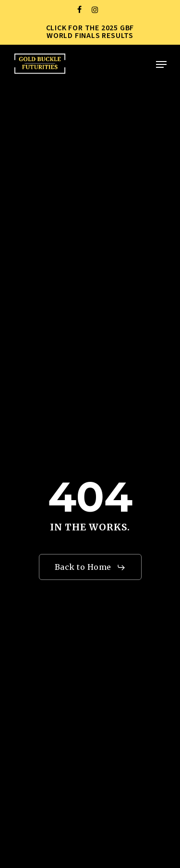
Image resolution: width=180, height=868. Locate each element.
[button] (161, 64)
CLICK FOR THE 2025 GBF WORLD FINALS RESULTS (90, 32)
